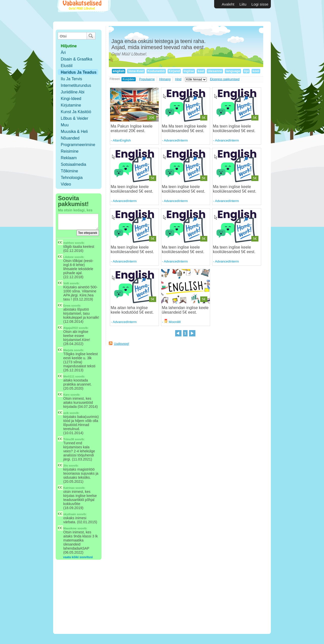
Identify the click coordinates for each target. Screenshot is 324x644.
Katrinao (69, 488)
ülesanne (215, 71)
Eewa (67, 306)
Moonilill (172, 322)
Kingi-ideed (71, 99)
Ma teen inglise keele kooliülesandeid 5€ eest (183, 189)
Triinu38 (69, 439)
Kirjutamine (71, 105)
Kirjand (174, 71)
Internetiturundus (76, 85)
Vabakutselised (83, 11)
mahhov (69, 243)
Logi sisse (260, 4)
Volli (66, 283)
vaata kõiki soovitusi (78, 557)
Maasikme (70, 528)
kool (256, 71)
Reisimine (70, 151)
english (119, 71)
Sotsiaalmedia (74, 164)
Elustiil (67, 66)
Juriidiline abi (73, 92)
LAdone (68, 257)
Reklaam (69, 158)
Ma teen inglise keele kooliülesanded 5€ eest (234, 128)
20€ (152, 118)
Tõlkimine (69, 171)
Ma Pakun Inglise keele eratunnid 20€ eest (131, 128)
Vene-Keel (136, 71)
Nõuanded (70, 138)
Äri (63, 53)
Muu (65, 125)
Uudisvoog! (121, 344)
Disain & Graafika (77, 59)
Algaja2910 (70, 328)
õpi (246, 71)
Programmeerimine (78, 145)
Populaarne (147, 79)
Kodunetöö (156, 71)
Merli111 (69, 376)
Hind (178, 79)
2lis (66, 466)
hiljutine (69, 46)
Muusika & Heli (74, 132)
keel (201, 71)
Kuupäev (128, 79)
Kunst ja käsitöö (76, 112)
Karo (66, 395)
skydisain (70, 514)
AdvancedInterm (176, 140)
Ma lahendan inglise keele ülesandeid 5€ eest (185, 310)
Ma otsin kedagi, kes (75, 210)
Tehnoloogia (72, 178)
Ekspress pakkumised (225, 79)
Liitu (243, 4)
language (233, 71)
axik (66, 413)
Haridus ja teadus (79, 72)
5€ (204, 118)
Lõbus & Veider (75, 118)
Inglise (189, 71)
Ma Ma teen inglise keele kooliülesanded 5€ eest (184, 128)
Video (66, 184)
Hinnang (165, 79)
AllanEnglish (122, 140)
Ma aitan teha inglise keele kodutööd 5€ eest (131, 310)
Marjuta (68, 350)
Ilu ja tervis (71, 79)
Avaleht (228, 4)
